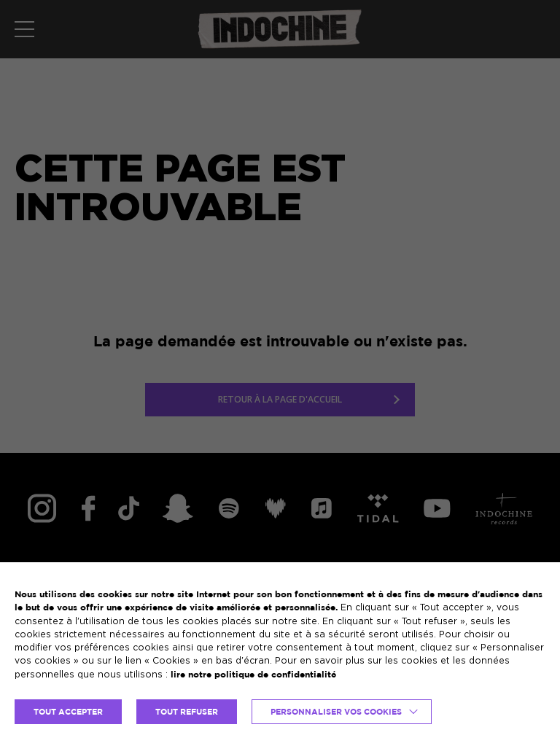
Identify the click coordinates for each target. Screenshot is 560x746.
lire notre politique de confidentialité (253, 674)
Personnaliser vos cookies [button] (336, 712)
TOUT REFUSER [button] (187, 712)
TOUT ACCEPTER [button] (68, 712)
